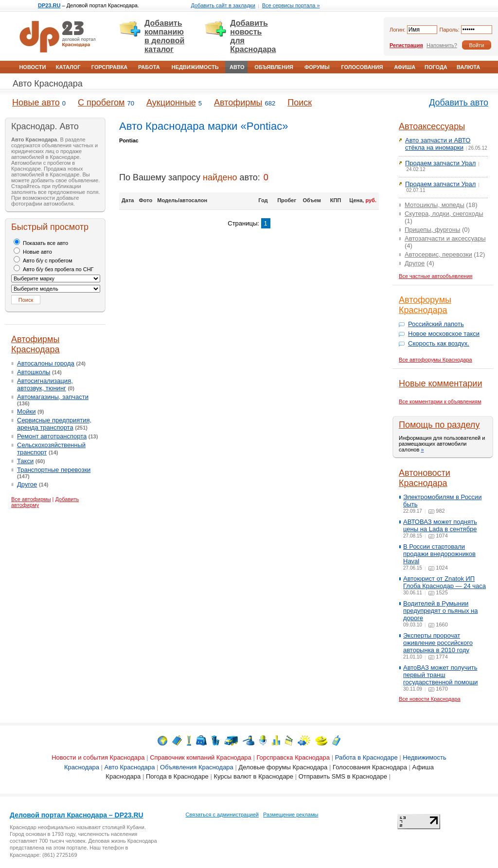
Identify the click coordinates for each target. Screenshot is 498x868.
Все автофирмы (31, 499)
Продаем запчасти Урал (440, 163)
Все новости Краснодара (430, 699)
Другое (27, 484)
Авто (237, 67)
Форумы (317, 67)
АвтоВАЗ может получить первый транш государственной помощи (441, 675)
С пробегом (101, 103)
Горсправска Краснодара (293, 757)
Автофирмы (238, 103)
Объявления (274, 67)
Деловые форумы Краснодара (283, 767)
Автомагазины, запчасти (53, 397)
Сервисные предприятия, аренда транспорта (54, 424)
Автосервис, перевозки (438, 254)
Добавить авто (459, 103)
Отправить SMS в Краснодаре (343, 776)
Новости (32, 67)
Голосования (362, 67)
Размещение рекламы (291, 815)
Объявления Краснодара (197, 767)
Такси (25, 461)
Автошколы (34, 372)
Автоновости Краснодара (425, 478)
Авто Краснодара (48, 84)
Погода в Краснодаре (177, 776)
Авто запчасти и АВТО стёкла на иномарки (438, 144)
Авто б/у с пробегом (43, 260)
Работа (149, 67)
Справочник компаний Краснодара (201, 757)
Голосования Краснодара (370, 767)
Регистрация (406, 45)
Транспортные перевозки (54, 470)
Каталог (68, 67)
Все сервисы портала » (291, 5)
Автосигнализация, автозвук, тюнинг (45, 384)
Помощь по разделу (439, 425)
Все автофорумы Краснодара (436, 360)
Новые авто (36, 103)
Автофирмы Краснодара (36, 344)
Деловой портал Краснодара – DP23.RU (77, 815)
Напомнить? (442, 45)
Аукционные (171, 103)
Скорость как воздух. (439, 343)
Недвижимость (195, 67)
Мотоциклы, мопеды (435, 205)
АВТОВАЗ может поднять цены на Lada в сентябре (440, 525)
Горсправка (109, 67)
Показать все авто (41, 243)
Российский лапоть (436, 324)
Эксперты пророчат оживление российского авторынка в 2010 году (438, 643)
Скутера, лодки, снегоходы (444, 214)
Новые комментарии (440, 383)
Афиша (405, 67)
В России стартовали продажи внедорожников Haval (439, 554)
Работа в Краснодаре (366, 757)
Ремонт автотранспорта (52, 436)
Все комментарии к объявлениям (440, 401)
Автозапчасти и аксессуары (445, 238)
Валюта (468, 67)
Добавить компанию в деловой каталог (164, 36)
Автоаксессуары (432, 126)
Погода (436, 67)
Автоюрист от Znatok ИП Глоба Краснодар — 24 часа (445, 582)
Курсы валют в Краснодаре (253, 776)
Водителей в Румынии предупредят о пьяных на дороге (440, 611)
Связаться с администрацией (222, 815)
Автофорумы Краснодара (425, 305)
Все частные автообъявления (436, 276)
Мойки (26, 411)
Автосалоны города (46, 363)
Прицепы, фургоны (432, 230)
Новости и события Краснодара (98, 757)
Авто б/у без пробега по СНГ (54, 269)
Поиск (300, 103)
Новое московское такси (444, 334)
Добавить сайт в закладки (223, 5)
